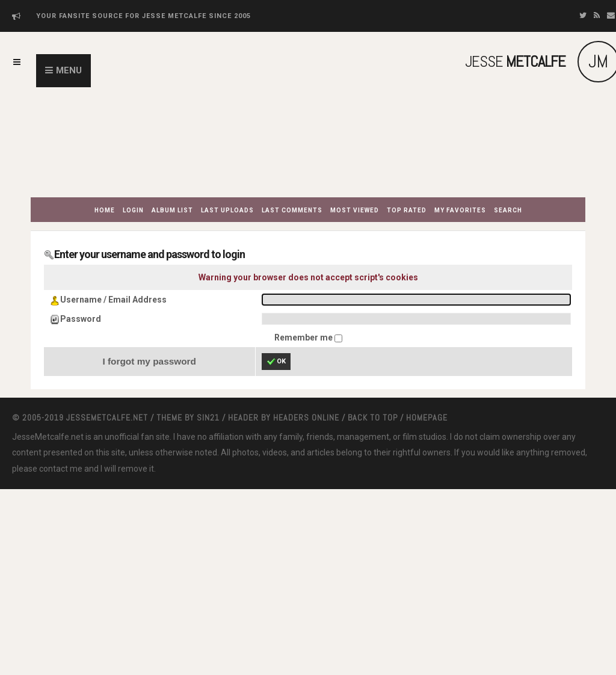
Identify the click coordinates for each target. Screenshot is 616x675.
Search (508, 210)
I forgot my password (149, 361)
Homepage (427, 418)
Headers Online (306, 418)
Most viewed (355, 210)
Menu (69, 70)
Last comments (292, 210)
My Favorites (460, 210)
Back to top (373, 418)
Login (133, 210)
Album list (172, 210)
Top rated (407, 210)
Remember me (304, 337)
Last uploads (227, 210)
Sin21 (208, 418)
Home (105, 210)
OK (276, 362)
